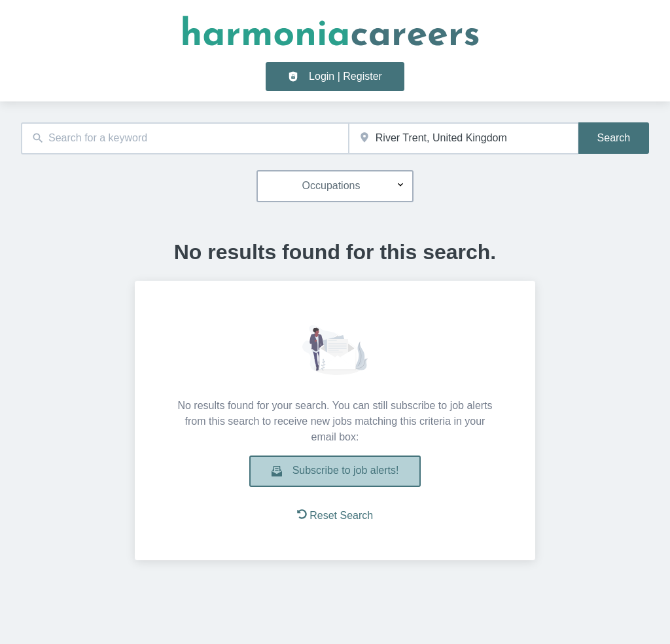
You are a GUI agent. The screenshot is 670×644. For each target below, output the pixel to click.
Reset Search (335, 515)
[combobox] (185, 138)
